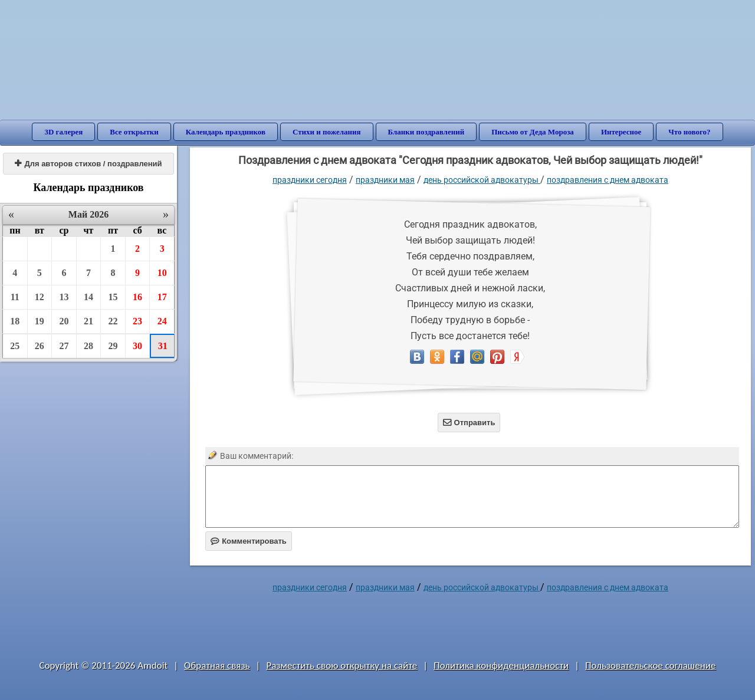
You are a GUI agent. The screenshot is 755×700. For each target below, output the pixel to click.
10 (162, 273)
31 (163, 346)
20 (64, 321)
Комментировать (249, 541)
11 (15, 297)
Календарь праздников (226, 132)
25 (15, 346)
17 (162, 297)
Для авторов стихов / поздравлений (88, 164)
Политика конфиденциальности (501, 666)
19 (40, 321)
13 (64, 297)
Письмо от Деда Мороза (533, 132)
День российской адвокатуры (482, 180)
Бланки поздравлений (426, 132)
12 (40, 297)
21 (88, 321)
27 (64, 346)
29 (113, 346)
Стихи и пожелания (327, 132)
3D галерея (63, 132)
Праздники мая (385, 180)
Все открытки (134, 132)
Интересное (621, 132)
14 (88, 297)
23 (137, 321)
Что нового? (689, 132)
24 (162, 321)
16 (137, 297)
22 (113, 321)
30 (137, 346)
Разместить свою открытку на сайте (342, 666)
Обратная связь (217, 666)
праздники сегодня (310, 180)
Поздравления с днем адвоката (608, 180)
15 (113, 297)
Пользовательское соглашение (650, 666)
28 (88, 346)
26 (40, 346)
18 (15, 321)
